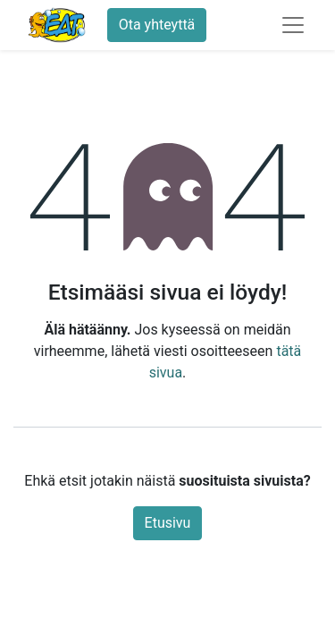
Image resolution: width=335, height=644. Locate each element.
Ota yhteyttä (157, 25)
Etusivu (168, 523)
